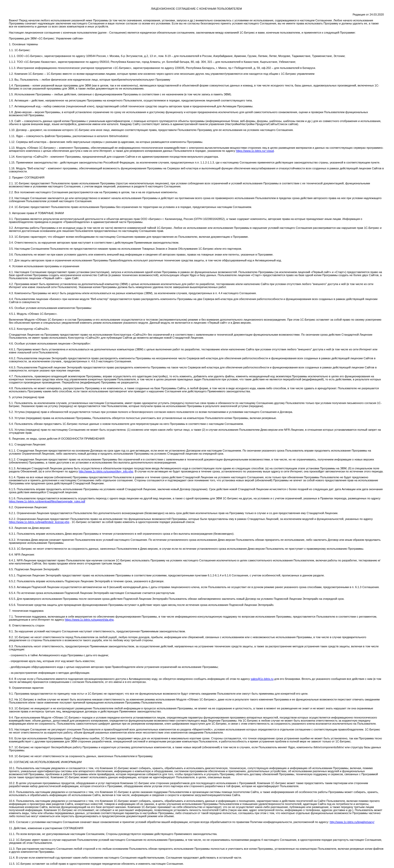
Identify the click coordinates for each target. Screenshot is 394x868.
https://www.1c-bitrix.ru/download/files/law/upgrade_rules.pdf (47, 501)
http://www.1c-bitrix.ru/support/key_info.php (106, 471)
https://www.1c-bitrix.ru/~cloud (255, 151)
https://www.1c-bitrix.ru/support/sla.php (89, 620)
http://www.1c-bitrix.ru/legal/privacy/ (352, 822)
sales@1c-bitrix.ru (262, 679)
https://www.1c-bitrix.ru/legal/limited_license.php (39, 522)
